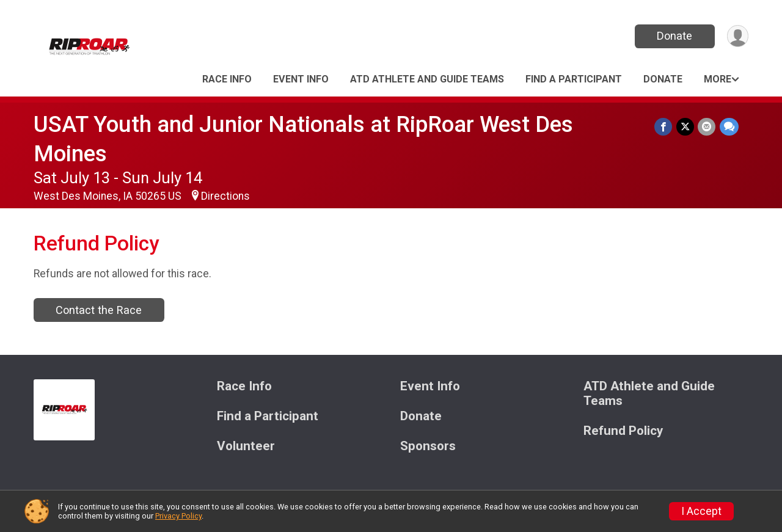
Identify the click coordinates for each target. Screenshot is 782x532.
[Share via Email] (707, 127)
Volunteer (246, 446)
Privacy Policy (178, 516)
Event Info (301, 79)
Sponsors (428, 446)
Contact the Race (99, 310)
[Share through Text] (729, 127)
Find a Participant (574, 79)
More (718, 79)
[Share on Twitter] (686, 127)
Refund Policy (623, 431)
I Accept (701, 511)
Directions (225, 196)
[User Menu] (737, 36)
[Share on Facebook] (664, 127)
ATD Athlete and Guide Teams (427, 79)
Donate (674, 36)
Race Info (227, 79)
